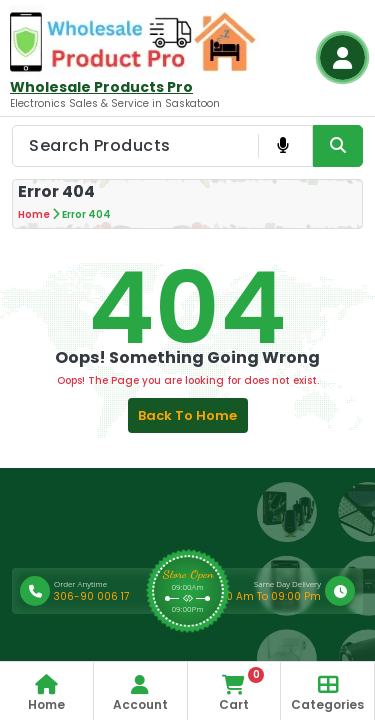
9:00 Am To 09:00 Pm (265, 596)
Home (34, 214)
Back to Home (188, 415)
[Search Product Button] (338, 146)
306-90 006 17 (91, 596)
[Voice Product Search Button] (282, 146)
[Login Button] (342, 57)
